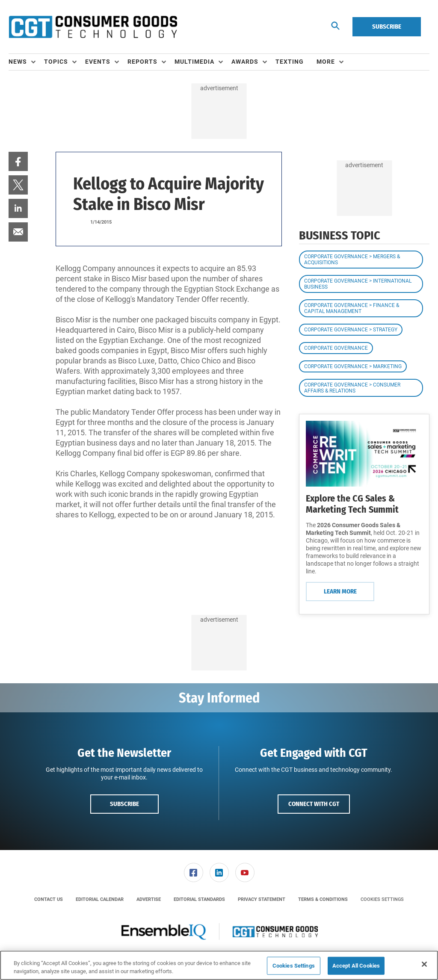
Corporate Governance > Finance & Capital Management (352, 308)
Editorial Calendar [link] (100, 899)
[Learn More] (364, 453)
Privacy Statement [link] (262, 899)
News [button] (18, 62)
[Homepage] (93, 27)
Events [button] (98, 62)
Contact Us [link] (49, 899)
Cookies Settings (382, 899)
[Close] (424, 964)
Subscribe (387, 27)
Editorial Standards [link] (199, 899)
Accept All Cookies (356, 966)
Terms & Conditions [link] (323, 899)
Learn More (340, 591)
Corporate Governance (336, 348)
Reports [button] (142, 62)
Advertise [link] (149, 899)
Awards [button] (245, 62)
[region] (219, 965)
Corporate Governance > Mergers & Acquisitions (352, 260)
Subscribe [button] (124, 804)
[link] (18, 161)
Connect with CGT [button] (314, 804)
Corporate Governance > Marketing (353, 366)
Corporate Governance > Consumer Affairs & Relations (352, 388)
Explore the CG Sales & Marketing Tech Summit (352, 504)
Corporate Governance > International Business (358, 284)
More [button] (326, 62)
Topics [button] (56, 62)
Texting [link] (290, 62)
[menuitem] (26, 62)
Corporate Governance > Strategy (351, 330)
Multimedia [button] (194, 62)
